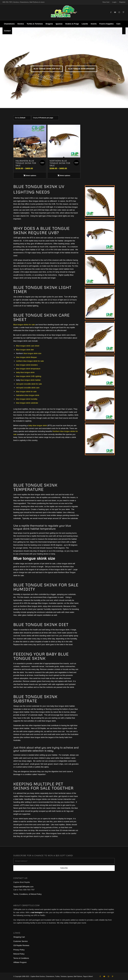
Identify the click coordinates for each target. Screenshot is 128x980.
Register (122, 2)
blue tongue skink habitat (30, 380)
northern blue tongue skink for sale (30, 361)
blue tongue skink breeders (27, 365)
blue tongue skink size (32, 353)
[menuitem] (106, 2)
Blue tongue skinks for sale (24, 325)
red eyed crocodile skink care (28, 388)
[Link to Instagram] (119, 12)
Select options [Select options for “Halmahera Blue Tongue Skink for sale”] (30, 176)
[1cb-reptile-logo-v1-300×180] (64, 12)
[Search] (124, 31)
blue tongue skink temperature (28, 369)
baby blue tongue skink (25, 372)
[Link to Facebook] (111, 12)
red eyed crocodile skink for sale (29, 384)
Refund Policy (19, 954)
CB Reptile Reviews (21, 945)
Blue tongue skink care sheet (28, 346)
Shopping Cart (19, 937)
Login (114, 2)
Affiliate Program (20, 962)
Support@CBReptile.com (23, 887)
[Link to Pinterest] (123, 12)
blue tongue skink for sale (26, 392)
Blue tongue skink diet (25, 350)
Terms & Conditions (21, 958)
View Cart (106, 2)
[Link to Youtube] (115, 12)
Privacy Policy (19, 950)
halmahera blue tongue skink (28, 395)
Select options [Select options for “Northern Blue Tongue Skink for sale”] (64, 176)
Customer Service (20, 941)
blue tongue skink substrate (27, 403)
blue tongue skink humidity (27, 399)
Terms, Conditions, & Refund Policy (27, 894)
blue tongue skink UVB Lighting (29, 376)
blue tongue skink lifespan (26, 357)
